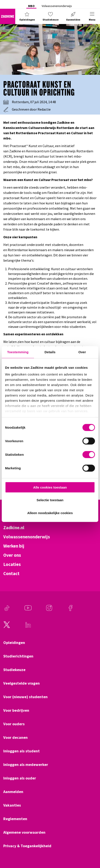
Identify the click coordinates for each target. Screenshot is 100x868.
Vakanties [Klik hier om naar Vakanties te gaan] (12, 805)
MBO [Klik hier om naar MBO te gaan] (31, 6)
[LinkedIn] (28, 627)
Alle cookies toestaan (50, 487)
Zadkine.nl (14, 528)
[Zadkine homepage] (8, 16)
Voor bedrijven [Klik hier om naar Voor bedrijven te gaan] (16, 710)
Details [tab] (50, 352)
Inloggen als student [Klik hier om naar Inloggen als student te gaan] (21, 751)
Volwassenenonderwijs (27, 537)
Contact (11, 574)
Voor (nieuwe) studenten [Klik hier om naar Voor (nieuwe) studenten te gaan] (25, 697)
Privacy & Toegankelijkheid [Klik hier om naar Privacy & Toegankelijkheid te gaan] (27, 846)
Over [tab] (82, 352)
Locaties (12, 564)
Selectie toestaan (50, 500)
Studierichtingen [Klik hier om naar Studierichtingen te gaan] (18, 656)
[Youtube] (28, 610)
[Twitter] (7, 627)
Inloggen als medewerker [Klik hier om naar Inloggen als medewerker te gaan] (26, 765)
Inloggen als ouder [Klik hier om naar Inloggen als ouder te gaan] (20, 778)
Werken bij (14, 546)
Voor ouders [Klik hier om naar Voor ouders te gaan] (14, 724)
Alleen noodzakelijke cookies (50, 513)
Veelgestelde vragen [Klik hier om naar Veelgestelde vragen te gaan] (21, 683)
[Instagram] (49, 610)
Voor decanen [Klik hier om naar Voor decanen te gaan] (15, 738)
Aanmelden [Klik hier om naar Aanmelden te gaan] (13, 792)
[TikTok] (7, 610)
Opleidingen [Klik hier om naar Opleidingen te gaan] (14, 643)
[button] (27, 16)
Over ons (12, 555)
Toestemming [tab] (18, 352)
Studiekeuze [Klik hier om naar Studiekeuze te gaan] (14, 670)
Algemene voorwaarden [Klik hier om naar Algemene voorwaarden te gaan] (24, 832)
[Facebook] (70, 610)
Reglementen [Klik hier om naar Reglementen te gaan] (15, 819)
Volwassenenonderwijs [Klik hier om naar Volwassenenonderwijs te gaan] (57, 6)
